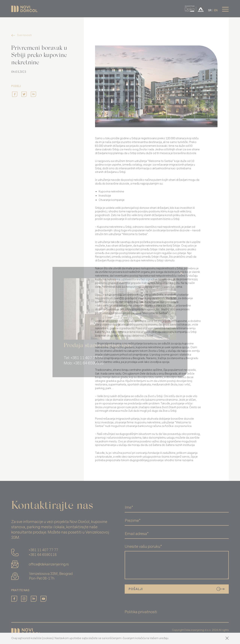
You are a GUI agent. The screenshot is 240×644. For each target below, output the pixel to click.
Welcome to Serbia (160, 161)
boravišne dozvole (178, 230)
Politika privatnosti (141, 612)
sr (210, 10)
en (216, 10)
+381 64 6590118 (43, 555)
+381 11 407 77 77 (43, 550)
